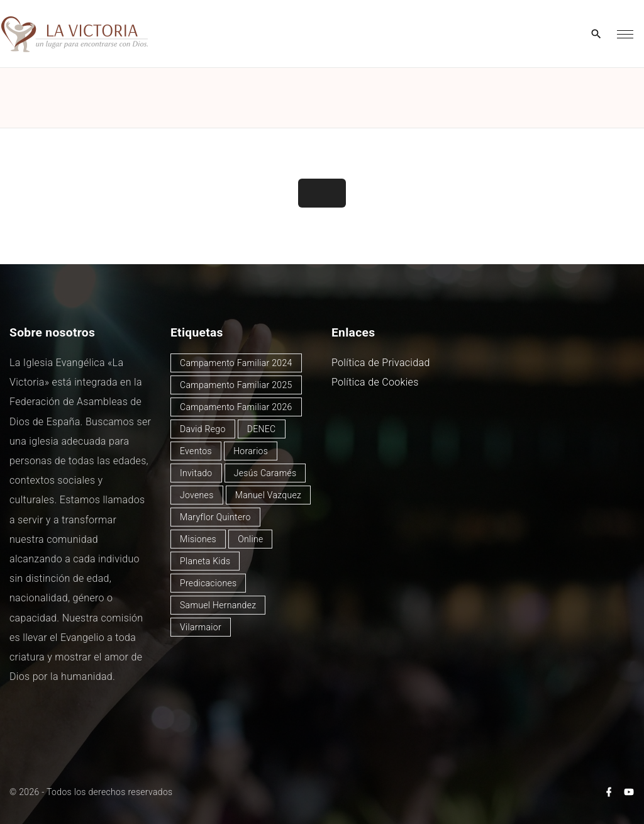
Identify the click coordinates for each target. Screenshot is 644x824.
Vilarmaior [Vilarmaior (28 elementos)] (201, 627)
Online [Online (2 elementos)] (250, 539)
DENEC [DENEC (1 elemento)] (262, 429)
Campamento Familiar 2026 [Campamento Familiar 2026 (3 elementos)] (236, 407)
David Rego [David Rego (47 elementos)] (203, 429)
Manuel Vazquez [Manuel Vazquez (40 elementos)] (268, 495)
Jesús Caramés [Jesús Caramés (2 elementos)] (265, 473)
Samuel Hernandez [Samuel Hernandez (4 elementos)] (218, 605)
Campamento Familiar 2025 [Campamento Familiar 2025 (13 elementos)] (236, 385)
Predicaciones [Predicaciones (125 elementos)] (208, 583)
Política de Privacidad (381, 363)
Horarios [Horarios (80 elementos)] (251, 451)
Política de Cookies (375, 382)
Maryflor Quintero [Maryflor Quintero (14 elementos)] (215, 517)
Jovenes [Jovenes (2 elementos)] (197, 495)
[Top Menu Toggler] (625, 34)
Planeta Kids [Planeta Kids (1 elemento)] (205, 561)
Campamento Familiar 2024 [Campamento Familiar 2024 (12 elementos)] (236, 363)
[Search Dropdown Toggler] (597, 35)
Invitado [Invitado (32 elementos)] (196, 473)
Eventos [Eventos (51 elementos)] (196, 451)
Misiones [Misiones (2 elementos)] (198, 539)
